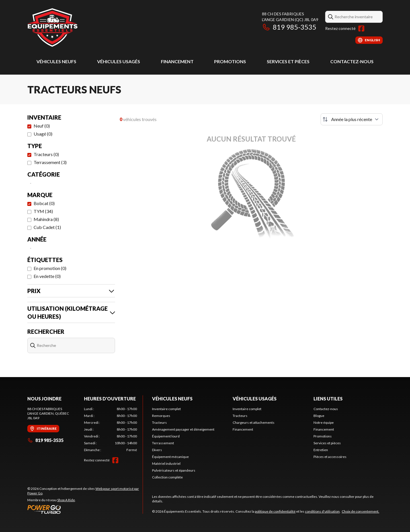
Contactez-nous (352, 61)
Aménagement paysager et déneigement (183, 429)
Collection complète (167, 477)
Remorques (161, 416)
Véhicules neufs (56, 61)
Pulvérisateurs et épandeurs (174, 470)
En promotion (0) (50, 268)
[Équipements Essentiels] (52, 27)
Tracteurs (159, 422)
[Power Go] (85, 509)
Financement (177, 61)
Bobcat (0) (44, 203)
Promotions (230, 61)
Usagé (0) (43, 134)
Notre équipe (324, 422)
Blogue (319, 416)
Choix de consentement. (360, 511)
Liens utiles (328, 399)
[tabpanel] (111, 429)
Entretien (321, 450)
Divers (157, 450)
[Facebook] (361, 28)
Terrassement (163, 443)
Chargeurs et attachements (254, 422)
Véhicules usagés (119, 61)
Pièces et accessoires (330, 457)
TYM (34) (43, 211)
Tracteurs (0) (46, 154)
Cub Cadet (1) (47, 227)
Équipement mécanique (170, 457)
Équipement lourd (166, 436)
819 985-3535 (289, 27)
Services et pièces (288, 61)
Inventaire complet (166, 409)
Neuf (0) (42, 126)
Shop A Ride (66, 500)
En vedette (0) (47, 276)
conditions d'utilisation (322, 511)
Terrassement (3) (50, 162)
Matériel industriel (166, 464)
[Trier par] (352, 119)
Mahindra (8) (46, 219)
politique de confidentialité (275, 511)
